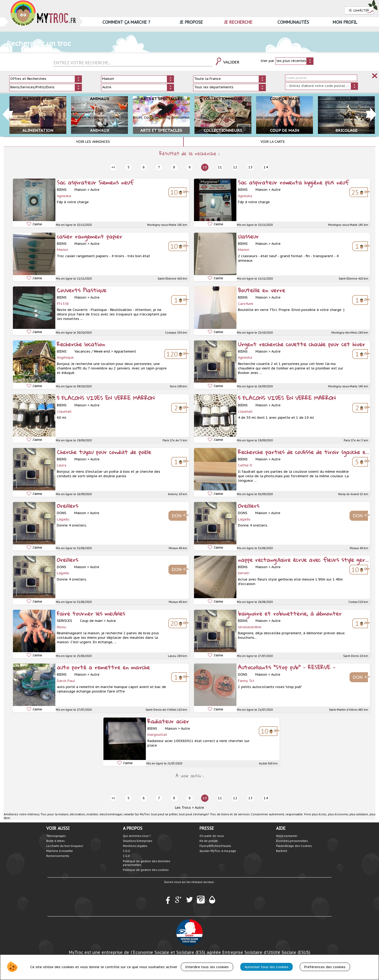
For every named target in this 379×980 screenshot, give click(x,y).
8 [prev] (174, 167)
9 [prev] (189, 167)
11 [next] (220, 167)
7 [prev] (159, 167)
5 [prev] (128, 167)
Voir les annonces (93, 142)
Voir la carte (273, 142)
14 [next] (266, 167)
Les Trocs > (184, 808)
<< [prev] (113, 167)
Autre (199, 808)
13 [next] (251, 167)
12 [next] (235, 167)
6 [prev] (144, 167)
